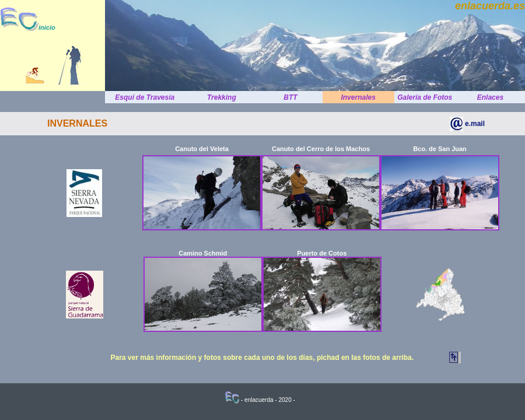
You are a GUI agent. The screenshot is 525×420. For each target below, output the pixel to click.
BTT (290, 97)
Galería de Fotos (425, 97)
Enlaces (490, 97)
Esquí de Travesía (145, 97)
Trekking (222, 97)
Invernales (358, 97)
